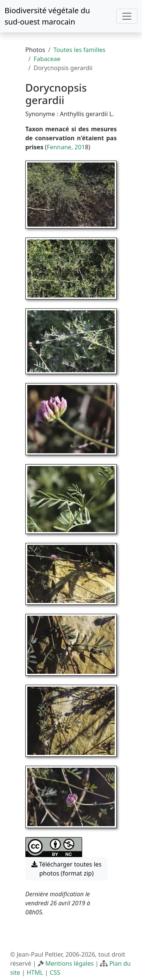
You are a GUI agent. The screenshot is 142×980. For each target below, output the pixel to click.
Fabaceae (47, 59)
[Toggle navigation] (127, 16)
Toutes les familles (79, 50)
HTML (35, 972)
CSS (55, 972)
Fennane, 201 (66, 147)
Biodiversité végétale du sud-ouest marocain (47, 16)
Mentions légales (70, 963)
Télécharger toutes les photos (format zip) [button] (67, 869)
